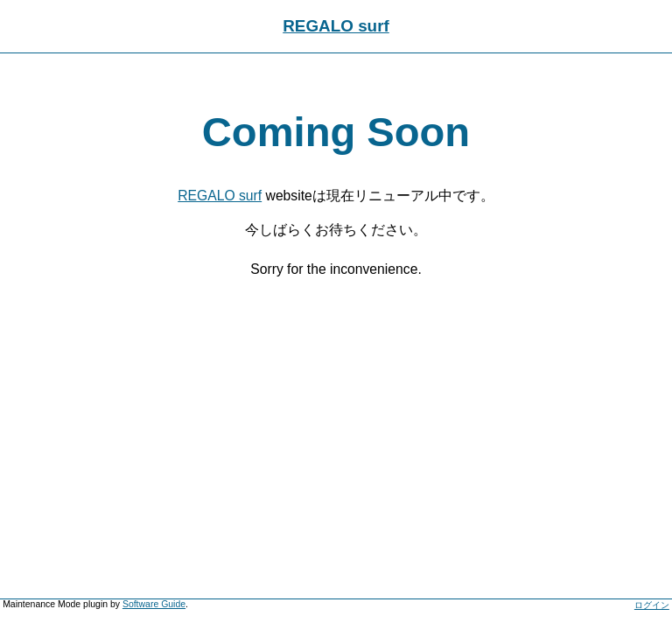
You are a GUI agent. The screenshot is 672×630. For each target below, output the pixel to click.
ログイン (652, 605)
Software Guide (154, 604)
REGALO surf (336, 26)
